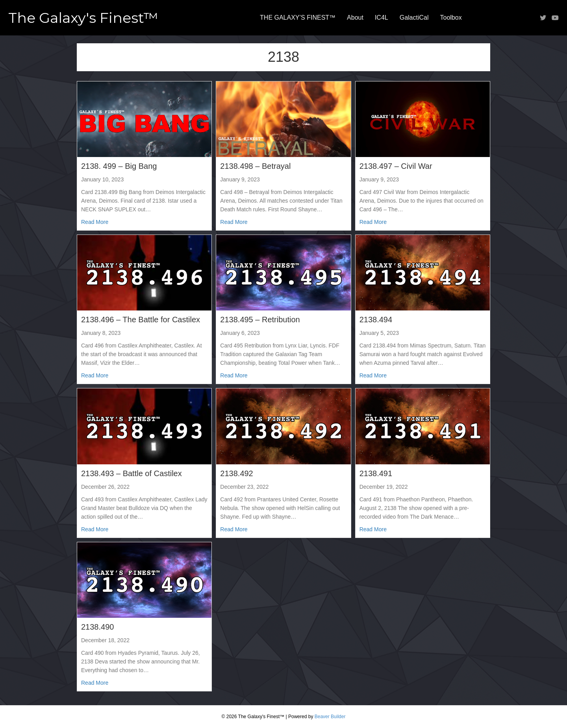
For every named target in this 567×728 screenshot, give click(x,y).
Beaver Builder (330, 717)
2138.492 (236, 473)
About (355, 18)
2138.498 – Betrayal (255, 166)
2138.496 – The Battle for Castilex (141, 320)
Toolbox (451, 18)
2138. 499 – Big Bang (119, 166)
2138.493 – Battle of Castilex (132, 473)
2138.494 (376, 320)
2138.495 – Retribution (260, 320)
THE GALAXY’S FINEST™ (298, 18)
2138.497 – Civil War (396, 166)
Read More (95, 221)
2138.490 (97, 627)
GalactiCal (414, 18)
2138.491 (376, 473)
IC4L (382, 18)
